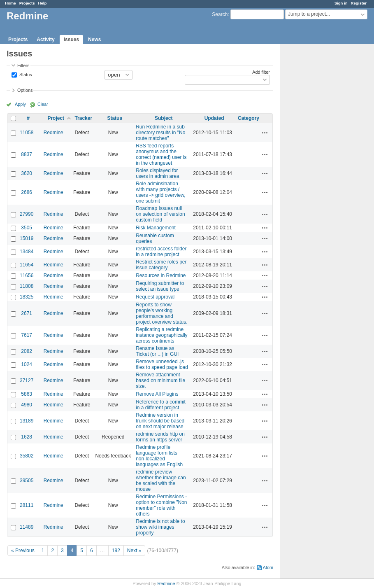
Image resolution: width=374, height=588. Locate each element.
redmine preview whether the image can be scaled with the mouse (161, 481)
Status (25, 74)
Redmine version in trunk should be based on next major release (160, 421)
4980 (27, 405)
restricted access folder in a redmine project (161, 252)
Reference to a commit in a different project (161, 405)
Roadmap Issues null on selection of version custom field (160, 214)
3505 (27, 228)
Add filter (261, 72)
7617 (27, 335)
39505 (27, 481)
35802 (27, 456)
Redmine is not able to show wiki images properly (160, 527)
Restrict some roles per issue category (161, 265)
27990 (27, 214)
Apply (20, 104)
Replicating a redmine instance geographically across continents (161, 335)
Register (359, 3)
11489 (27, 527)
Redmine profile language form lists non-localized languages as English (159, 456)
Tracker (83, 118)
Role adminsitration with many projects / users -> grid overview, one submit (160, 192)
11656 (27, 275)
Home (10, 3)
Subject (164, 118)
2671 (27, 313)
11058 (27, 133)
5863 (27, 394)
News (94, 40)
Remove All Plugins (157, 394)
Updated (214, 118)
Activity (45, 40)
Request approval (155, 297)
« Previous (23, 551)
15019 (27, 238)
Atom (268, 567)
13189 (27, 421)
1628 (27, 437)
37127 (27, 380)
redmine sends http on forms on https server (160, 437)
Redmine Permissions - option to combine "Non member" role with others (161, 505)
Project (56, 118)
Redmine (53, 133)
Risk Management (156, 228)
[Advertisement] (321, 173)
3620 (27, 173)
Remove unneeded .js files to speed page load (162, 364)
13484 (27, 252)
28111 (27, 505)
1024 (27, 364)
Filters (23, 65)
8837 (27, 154)
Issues (71, 40)
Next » (134, 551)
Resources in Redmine (161, 275)
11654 (27, 265)
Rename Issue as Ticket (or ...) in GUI (157, 351)
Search (220, 14)
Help (43, 3)
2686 (27, 192)
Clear (43, 104)
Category (249, 118)
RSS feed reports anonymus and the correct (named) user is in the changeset (161, 154)
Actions (265, 133)
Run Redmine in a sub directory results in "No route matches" (160, 133)
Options (25, 90)
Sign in (341, 3)
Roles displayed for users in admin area (157, 173)
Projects (27, 3)
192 (116, 551)
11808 (27, 286)
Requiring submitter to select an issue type (160, 286)
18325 (27, 297)
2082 (27, 351)
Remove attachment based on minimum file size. (160, 380)
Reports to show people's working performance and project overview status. (161, 313)
